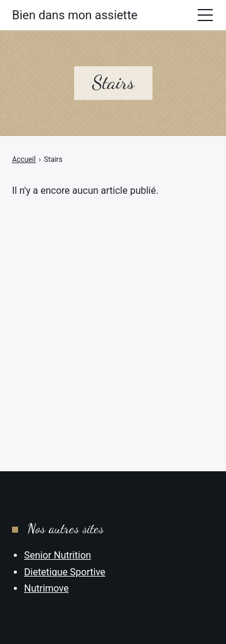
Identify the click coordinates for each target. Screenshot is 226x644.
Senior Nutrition (58, 555)
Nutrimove (46, 588)
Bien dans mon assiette (75, 15)
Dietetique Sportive (65, 572)
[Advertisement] (113, 316)
